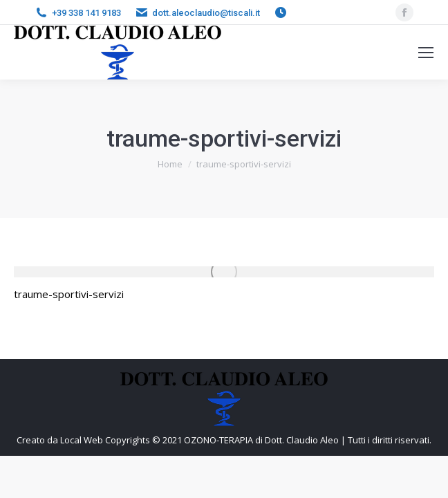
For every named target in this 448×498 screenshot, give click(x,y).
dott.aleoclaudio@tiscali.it (206, 13)
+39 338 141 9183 (86, 13)
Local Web (83, 440)
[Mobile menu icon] (426, 53)
